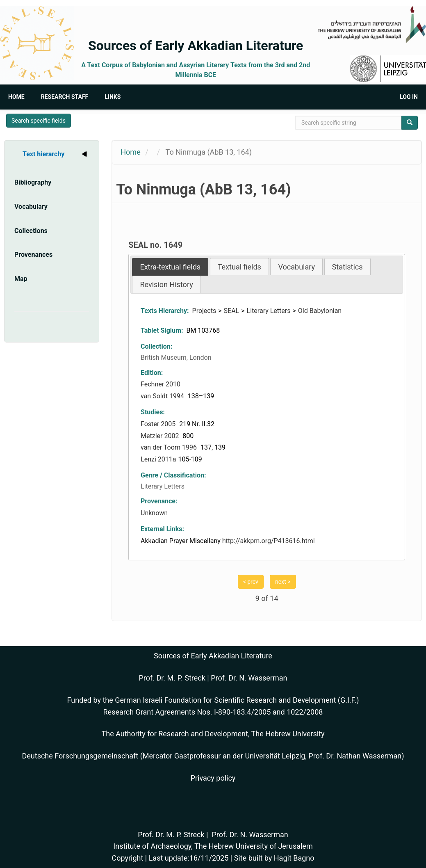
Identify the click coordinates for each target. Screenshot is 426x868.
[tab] (170, 267)
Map (21, 279)
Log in (409, 97)
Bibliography (33, 182)
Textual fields (239, 267)
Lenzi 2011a (158, 459)
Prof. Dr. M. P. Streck (172, 678)
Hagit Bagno (294, 858)
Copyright (127, 858)
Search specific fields (39, 121)
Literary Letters (269, 311)
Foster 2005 (159, 424)
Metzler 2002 (161, 436)
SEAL (232, 311)
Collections (31, 231)
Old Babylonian (320, 311)
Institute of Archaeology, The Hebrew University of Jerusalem (213, 846)
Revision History (166, 284)
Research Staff (65, 97)
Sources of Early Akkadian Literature (196, 46)
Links (113, 97)
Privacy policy (213, 778)
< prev (251, 582)
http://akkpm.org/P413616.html (269, 541)
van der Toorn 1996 (170, 447)
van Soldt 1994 (163, 396)
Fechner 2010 (161, 384)
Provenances (33, 255)
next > (283, 582)
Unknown (154, 513)
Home (16, 97)
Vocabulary (31, 207)
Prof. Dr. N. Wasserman (249, 678)
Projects (204, 311)
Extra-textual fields (170, 267)
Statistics (347, 267)
